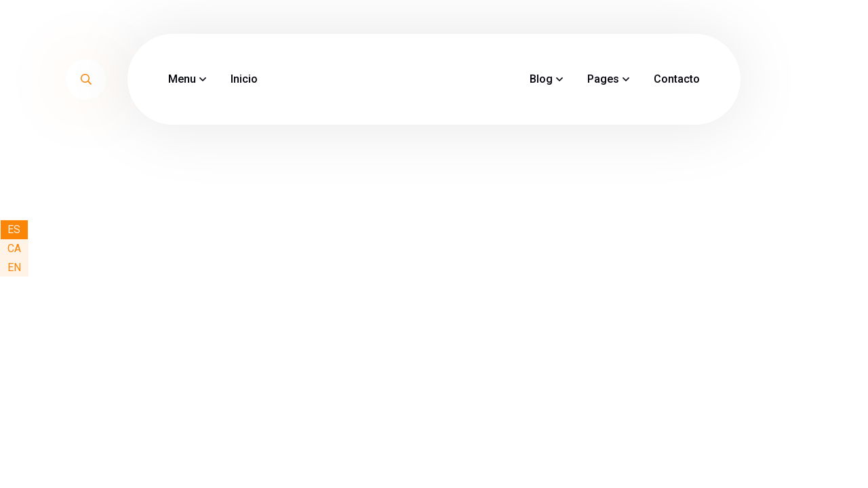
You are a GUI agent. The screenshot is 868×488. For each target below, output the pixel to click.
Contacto (677, 79)
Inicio (244, 79)
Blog (541, 79)
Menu (182, 79)
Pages (603, 79)
